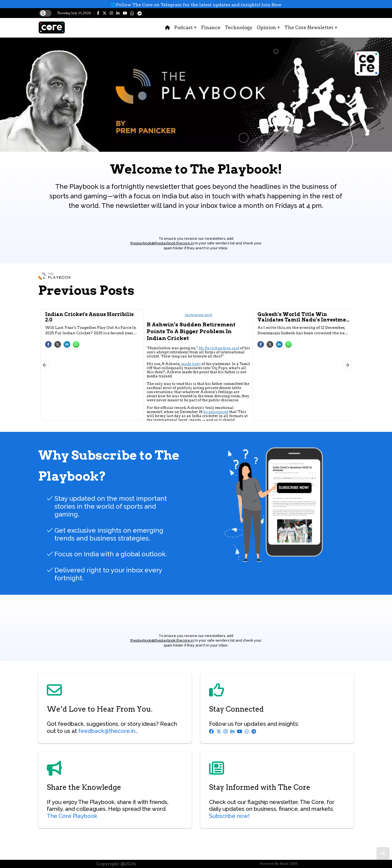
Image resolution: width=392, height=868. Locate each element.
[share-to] (383, 854)
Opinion (268, 28)
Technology (239, 28)
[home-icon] (167, 28)
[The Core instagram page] (113, 13)
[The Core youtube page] (127, 13)
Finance (211, 28)
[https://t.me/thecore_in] (141, 13)
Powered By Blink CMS (278, 864)
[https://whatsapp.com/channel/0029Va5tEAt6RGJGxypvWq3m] (134, 13)
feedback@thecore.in (107, 731)
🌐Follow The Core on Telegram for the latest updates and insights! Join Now (196, 5)
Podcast (186, 28)
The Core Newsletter (311, 28)
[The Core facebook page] (100, 13)
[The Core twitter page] (106, 13)
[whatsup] (196, 5)
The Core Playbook (72, 816)
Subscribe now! (229, 816)
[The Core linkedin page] (120, 13)
